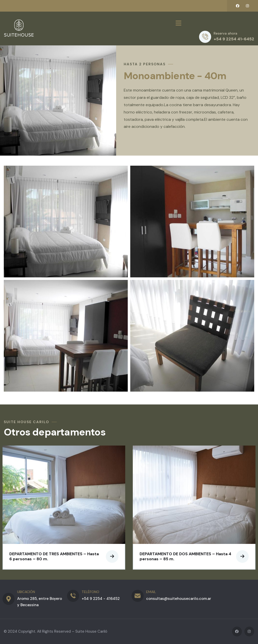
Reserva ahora (225, 33)
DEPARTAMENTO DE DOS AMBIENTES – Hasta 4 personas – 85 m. (185, 556)
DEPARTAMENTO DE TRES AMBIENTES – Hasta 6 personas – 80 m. (54, 556)
